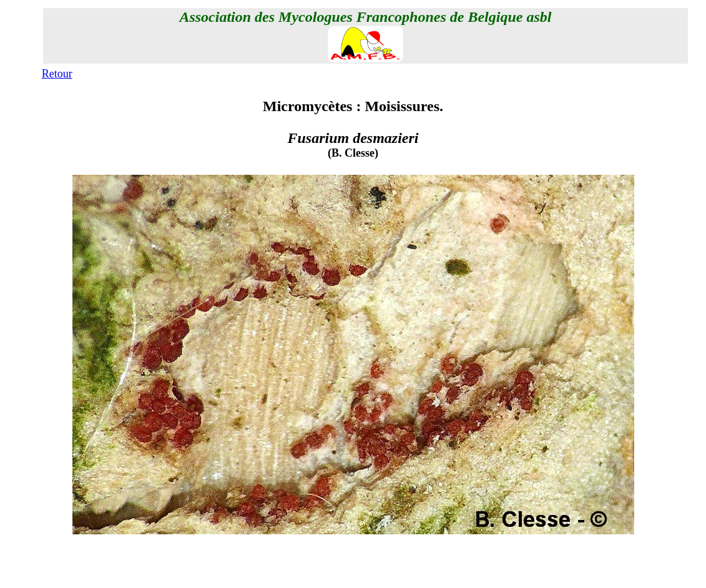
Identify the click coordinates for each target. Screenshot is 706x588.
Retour (57, 74)
